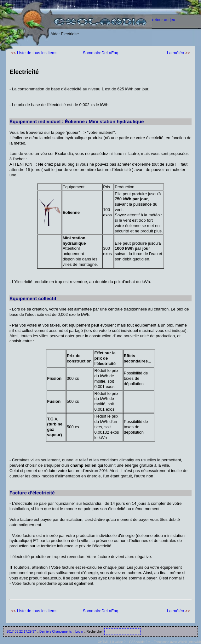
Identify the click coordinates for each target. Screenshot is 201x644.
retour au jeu (164, 20)
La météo (175, 53)
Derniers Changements (56, 632)
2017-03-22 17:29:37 (21, 632)
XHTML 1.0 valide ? (112, 642)
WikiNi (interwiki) (189, 642)
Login (79, 632)
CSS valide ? (138, 642)
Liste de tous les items (37, 53)
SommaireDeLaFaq (101, 53)
